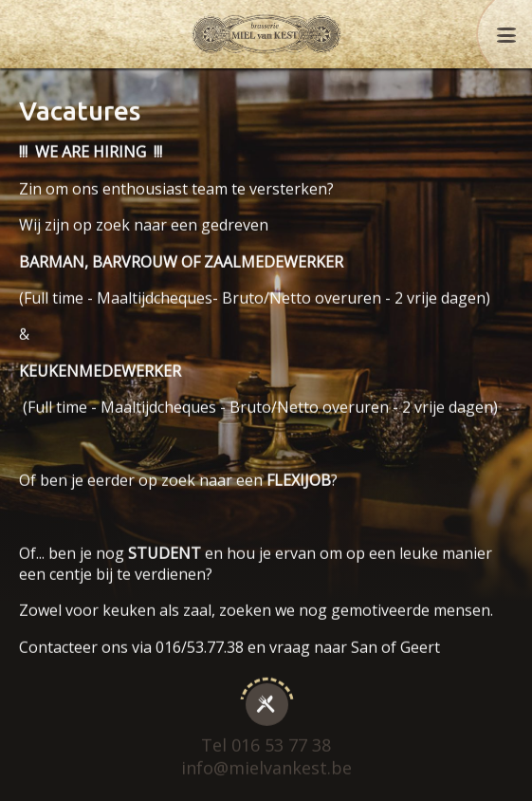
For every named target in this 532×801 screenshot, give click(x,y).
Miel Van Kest (266, 34)
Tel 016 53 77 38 (266, 736)
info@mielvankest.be (266, 758)
